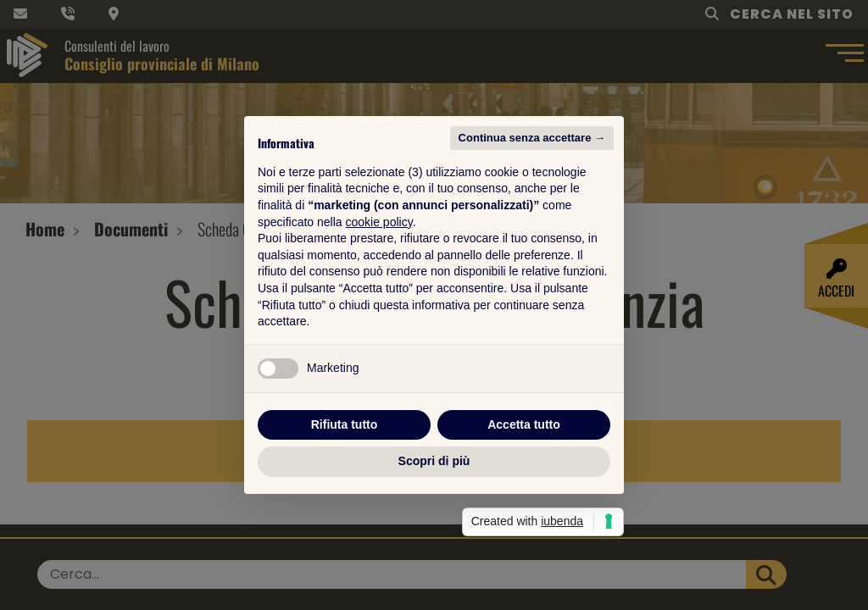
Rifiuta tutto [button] (345, 424)
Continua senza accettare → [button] (532, 138)
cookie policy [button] (379, 222)
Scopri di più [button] (434, 461)
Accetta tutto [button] (524, 424)
